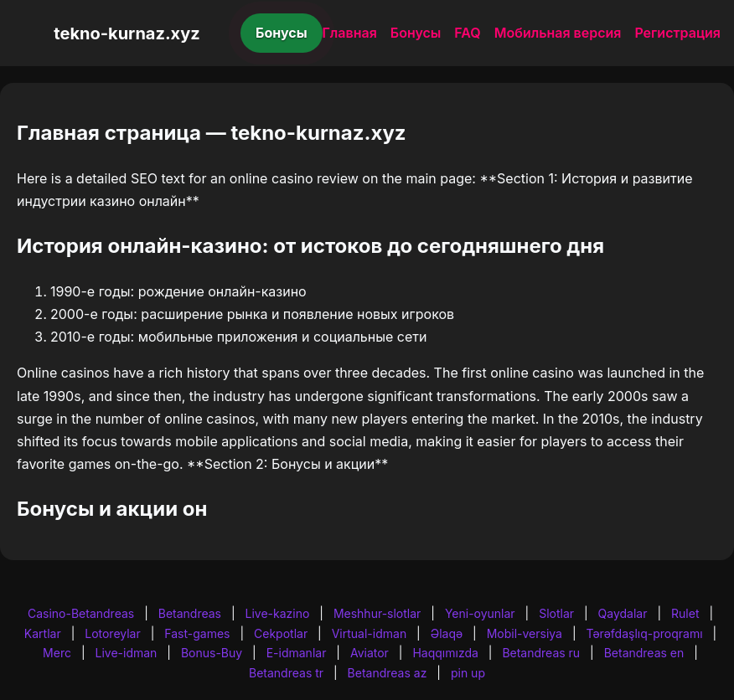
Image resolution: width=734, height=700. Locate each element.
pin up (468, 673)
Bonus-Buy (212, 653)
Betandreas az (388, 673)
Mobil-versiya (525, 633)
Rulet (685, 613)
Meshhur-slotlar (377, 613)
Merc (57, 653)
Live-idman (126, 653)
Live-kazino (278, 613)
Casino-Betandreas (81, 613)
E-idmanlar (297, 653)
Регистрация (677, 33)
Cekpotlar (281, 633)
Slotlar (556, 613)
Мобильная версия (558, 33)
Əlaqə (447, 633)
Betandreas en (644, 653)
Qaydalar (623, 613)
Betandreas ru (541, 653)
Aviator (370, 653)
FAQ (467, 33)
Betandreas (190, 613)
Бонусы (282, 33)
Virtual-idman (369, 633)
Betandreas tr (286, 673)
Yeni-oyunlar (480, 613)
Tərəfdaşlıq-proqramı (645, 633)
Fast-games (197, 633)
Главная (350, 33)
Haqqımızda (445, 653)
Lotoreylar (113, 633)
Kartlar (43, 633)
